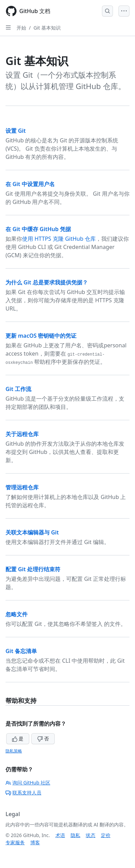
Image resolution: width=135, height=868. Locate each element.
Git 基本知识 (47, 28)
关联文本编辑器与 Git (32, 532)
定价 (106, 835)
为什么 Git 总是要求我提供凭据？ (47, 282)
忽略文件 (17, 614)
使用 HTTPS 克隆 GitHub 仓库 (59, 239)
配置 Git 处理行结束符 (33, 569)
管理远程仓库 (22, 487)
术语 (60, 835)
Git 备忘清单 (21, 651)
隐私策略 (14, 751)
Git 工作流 (18, 389)
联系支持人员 (23, 793)
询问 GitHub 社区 (28, 783)
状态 (91, 835)
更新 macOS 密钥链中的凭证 (41, 336)
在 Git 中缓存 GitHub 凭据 (38, 229)
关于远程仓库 (22, 434)
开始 (21, 28)
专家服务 (15, 842)
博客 (35, 842)
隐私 (75, 835)
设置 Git (16, 131)
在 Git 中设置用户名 (30, 184)
